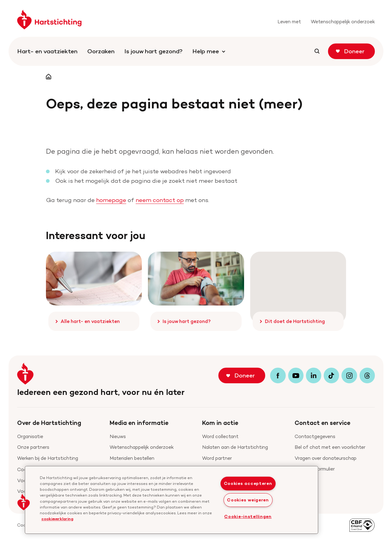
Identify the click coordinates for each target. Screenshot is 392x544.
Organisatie (30, 436)
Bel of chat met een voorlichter (330, 447)
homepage (111, 200)
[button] (24, 502)
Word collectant (220, 436)
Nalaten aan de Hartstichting (235, 447)
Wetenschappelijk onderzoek (142, 447)
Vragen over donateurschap (326, 458)
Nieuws (118, 436)
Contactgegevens (315, 436)
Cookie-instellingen (248, 516)
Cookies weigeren (248, 500)
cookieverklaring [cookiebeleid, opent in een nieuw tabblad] (57, 519)
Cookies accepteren (248, 483)
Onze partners (33, 447)
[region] (171, 500)
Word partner (217, 458)
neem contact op (160, 200)
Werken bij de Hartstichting (48, 458)
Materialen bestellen (132, 458)
